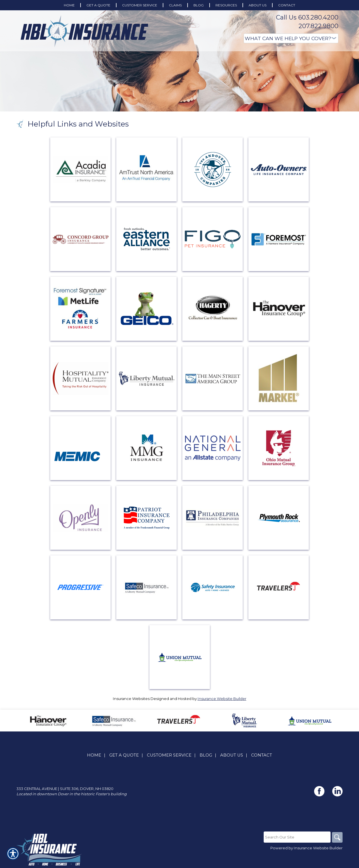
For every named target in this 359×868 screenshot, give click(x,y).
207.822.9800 (318, 26)
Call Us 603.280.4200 (307, 17)
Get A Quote (124, 755)
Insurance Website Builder (222, 699)
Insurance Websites (131, 699)
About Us (232, 755)
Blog (206, 755)
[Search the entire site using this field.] (297, 837)
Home (94, 755)
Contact (262, 755)
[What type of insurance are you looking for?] (291, 38)
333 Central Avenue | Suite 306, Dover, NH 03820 (65, 789)
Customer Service (169, 755)
